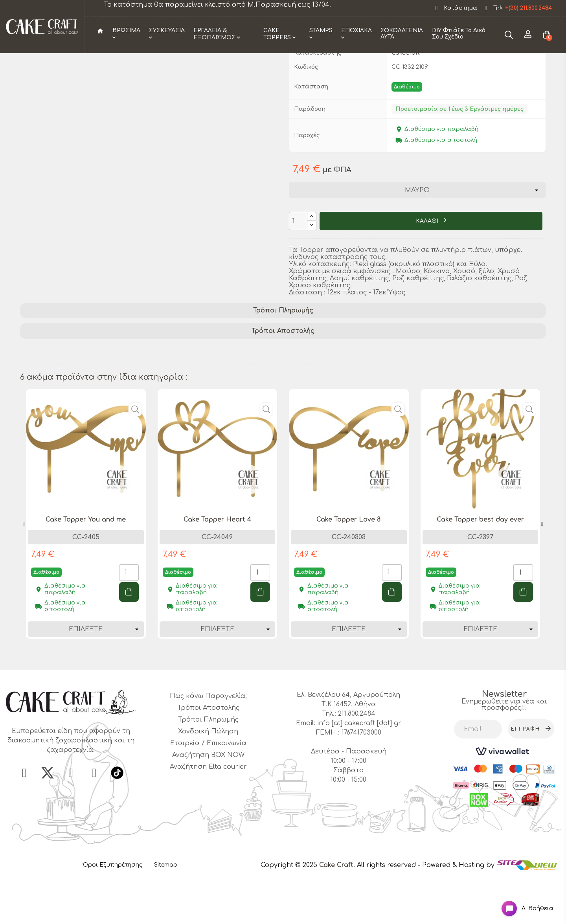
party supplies (46, 397)
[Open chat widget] (521, 902)
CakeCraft (406, 100)
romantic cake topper (402, 397)
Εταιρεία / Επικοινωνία (208, 791)
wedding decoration (481, 397)
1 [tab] (279, 704)
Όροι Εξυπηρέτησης (113, 913)
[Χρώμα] (417, 238)
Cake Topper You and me (86, 567)
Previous (24, 572)
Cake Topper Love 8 (349, 567)
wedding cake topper (321, 397)
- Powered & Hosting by (457, 913)
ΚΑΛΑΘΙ (428, 269)
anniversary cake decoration (208, 407)
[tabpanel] (86, 568)
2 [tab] (287, 704)
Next (542, 572)
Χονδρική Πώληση (208, 779)
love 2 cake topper (119, 407)
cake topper (100, 397)
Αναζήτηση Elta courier (208, 815)
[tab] (283, 358)
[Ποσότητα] (298, 269)
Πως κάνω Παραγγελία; (208, 744)
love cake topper (51, 407)
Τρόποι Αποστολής (283, 379)
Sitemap (166, 913)
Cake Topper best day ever (480, 567)
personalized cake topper (173, 397)
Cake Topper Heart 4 (217, 567)
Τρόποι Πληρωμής (283, 358)
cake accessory (251, 397)
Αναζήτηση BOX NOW (208, 803)
